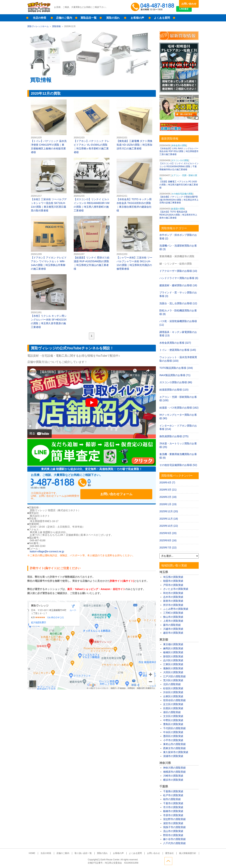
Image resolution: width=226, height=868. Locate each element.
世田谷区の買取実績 (174, 700)
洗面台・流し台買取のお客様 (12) (178, 303)
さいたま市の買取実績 (176, 589)
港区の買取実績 (172, 712)
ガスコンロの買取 (180, 160)
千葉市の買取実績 (173, 803)
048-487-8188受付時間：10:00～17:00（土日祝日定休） (65, 484)
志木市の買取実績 (173, 597)
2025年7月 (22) (168, 548)
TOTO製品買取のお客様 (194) (176, 368)
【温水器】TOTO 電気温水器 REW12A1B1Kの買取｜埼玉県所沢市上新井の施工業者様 (178, 215)
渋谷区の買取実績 (173, 692)
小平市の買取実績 (173, 740)
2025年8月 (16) (168, 540)
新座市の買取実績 (173, 601)
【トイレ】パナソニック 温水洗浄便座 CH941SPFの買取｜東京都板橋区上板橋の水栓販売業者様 (49, 127)
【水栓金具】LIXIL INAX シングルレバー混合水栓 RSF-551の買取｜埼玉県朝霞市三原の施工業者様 (179, 151)
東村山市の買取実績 (174, 744)
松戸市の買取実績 (173, 795)
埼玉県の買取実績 (173, 577)
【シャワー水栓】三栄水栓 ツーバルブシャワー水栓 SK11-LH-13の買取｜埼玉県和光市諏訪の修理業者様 (134, 243)
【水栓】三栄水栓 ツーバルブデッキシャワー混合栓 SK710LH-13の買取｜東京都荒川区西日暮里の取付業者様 (49, 185)
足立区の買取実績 (173, 704)
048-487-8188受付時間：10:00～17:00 (153, 7)
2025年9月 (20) (168, 533)
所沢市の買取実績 (173, 605)
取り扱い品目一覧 (86, 853)
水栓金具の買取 (179, 145)
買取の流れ (113, 18)
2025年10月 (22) (169, 526)
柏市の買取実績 (172, 799)
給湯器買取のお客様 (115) (174, 390)
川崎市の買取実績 (173, 776)
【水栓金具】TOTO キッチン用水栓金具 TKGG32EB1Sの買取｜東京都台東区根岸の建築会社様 (134, 185)
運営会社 (163, 853)
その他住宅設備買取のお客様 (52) (178, 465)
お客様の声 (137, 18)
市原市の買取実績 (173, 815)
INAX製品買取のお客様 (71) (175, 375)
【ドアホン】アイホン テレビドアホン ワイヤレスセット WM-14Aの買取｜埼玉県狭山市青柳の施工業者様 (49, 243)
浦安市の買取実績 (173, 823)
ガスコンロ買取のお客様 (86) (176, 382)
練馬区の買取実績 (173, 648)
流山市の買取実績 (173, 831)
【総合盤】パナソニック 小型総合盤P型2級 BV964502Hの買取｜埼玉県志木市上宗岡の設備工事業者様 (179, 200)
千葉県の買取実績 (173, 791)
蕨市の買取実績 (172, 625)
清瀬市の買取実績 (173, 756)
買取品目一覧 (89, 18)
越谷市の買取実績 (173, 633)
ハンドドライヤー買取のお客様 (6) (179, 278)
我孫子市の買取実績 (174, 827)
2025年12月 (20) (169, 511)
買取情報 (56, 26)
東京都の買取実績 (173, 644)
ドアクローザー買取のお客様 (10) (178, 271)
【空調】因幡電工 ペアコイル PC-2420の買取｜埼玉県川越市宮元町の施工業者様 (179, 185)
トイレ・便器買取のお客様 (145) (178, 350)
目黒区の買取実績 (173, 708)
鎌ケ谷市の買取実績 (174, 839)
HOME (40, 853)
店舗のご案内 (64, 18)
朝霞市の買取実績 (173, 581)
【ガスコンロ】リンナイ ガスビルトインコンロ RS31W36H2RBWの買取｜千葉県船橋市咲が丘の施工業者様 (179, 166)
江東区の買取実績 (173, 664)
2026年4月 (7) (167, 482)
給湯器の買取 (178, 209)
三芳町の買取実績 (173, 613)
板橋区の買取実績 (173, 652)
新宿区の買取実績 (173, 656)
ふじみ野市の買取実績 (176, 609)
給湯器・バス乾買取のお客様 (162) (179, 408)
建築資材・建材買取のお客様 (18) (178, 285)
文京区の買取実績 (173, 716)
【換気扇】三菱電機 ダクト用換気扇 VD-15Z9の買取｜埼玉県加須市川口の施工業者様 (134, 125)
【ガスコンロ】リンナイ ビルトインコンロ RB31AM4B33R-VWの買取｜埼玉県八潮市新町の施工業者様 (92, 185)
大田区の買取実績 (173, 672)
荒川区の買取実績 (173, 680)
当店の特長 (40, 18)
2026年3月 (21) (168, 490)
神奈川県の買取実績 (174, 768)
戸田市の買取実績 (173, 585)
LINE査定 (189, 11)
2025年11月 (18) (169, 519)
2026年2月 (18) (168, 497)
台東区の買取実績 (173, 696)
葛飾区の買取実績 (173, 668)
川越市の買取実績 (173, 629)
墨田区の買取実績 (173, 736)
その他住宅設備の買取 (182, 194)
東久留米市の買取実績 (176, 752)
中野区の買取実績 (173, 720)
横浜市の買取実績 (173, 780)
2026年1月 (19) (168, 504)
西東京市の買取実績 (174, 748)
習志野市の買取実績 (174, 819)
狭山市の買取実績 (173, 617)
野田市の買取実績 (173, 835)
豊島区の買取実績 (173, 724)
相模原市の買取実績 (174, 772)
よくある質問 (162, 18)
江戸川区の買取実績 (174, 676)
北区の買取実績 (172, 684)
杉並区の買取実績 (173, 688)
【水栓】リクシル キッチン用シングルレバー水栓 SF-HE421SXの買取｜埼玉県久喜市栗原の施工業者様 (49, 301)
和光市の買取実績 (173, 593)
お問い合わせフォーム (129, 484)
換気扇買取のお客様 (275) (174, 436)
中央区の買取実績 (173, 732)
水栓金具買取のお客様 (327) (175, 343)
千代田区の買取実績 (174, 728)
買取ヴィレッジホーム (38, 26)
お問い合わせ (189, 4)
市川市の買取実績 (173, 807)
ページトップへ (195, 861)
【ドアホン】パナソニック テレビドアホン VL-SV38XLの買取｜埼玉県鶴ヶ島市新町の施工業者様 (92, 127)
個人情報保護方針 (179, 853)
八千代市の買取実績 (174, 843)
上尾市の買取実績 (173, 621)
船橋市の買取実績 (173, 811)
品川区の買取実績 (173, 660)
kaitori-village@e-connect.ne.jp (47, 548)
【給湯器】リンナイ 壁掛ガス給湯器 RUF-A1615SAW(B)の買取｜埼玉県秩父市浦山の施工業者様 (92, 243)
